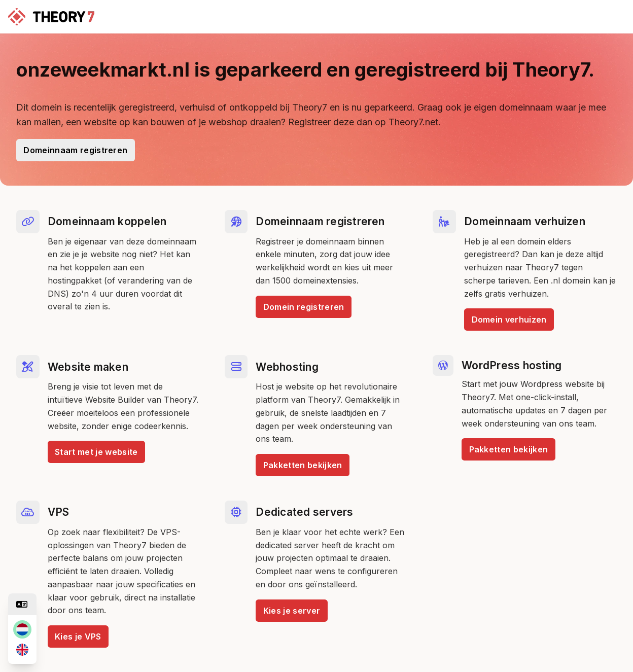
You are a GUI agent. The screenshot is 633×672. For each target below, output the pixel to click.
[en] (22, 650)
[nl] (22, 629)
